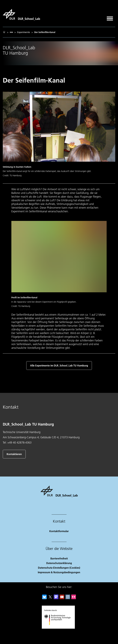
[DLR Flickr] (74, 598)
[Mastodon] (56, 598)
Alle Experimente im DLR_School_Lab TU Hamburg (59, 365)
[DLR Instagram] (68, 598)
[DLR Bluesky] (44, 598)
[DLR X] (50, 598)
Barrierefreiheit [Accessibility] (59, 558)
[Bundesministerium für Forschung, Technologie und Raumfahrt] (59, 628)
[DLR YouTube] (62, 598)
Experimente (24, 32)
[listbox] (11, 32)
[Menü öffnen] (110, 17)
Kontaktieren (14, 454)
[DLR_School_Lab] (21, 14)
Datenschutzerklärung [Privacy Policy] (59, 563)
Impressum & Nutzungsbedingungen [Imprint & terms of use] (59, 572)
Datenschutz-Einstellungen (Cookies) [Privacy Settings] (59, 568)
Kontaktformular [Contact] (59, 531)
